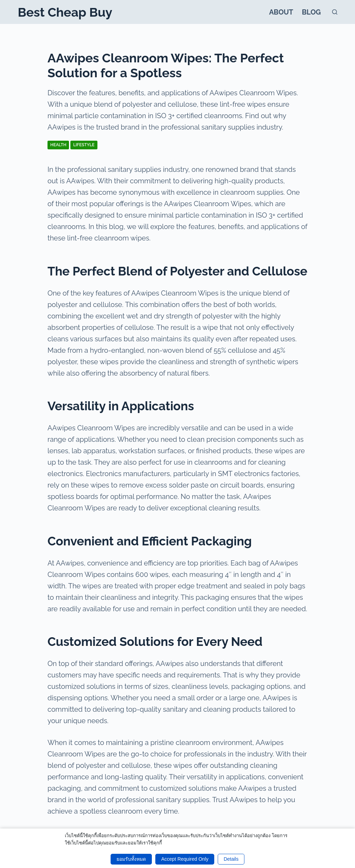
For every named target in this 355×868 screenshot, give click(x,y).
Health (58, 145)
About (281, 12)
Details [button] (231, 859)
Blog (311, 12)
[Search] (335, 12)
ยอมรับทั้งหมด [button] (131, 859)
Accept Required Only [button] (185, 859)
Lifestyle (84, 145)
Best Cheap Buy (65, 12)
